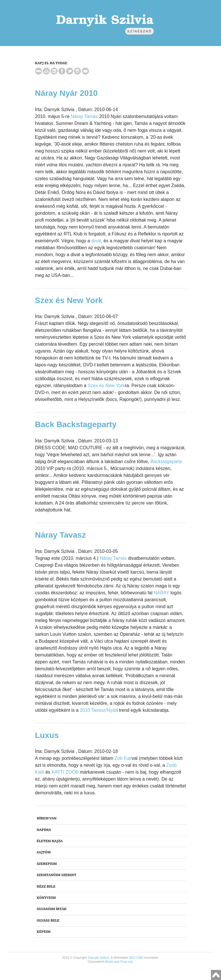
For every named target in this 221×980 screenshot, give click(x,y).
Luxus (47, 735)
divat (96, 241)
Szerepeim (47, 864)
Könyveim (46, 898)
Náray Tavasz (61, 535)
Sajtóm (44, 852)
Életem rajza (50, 841)
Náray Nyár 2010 (66, 93)
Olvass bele (48, 921)
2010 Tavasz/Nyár (98, 710)
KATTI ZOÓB (65, 772)
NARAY (161, 593)
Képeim (44, 932)
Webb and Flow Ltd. (119, 962)
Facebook (62, 71)
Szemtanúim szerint (57, 875)
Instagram (77, 71)
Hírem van (47, 818)
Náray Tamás (84, 116)
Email (85, 71)
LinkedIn (54, 71)
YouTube (46, 71)
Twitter (70, 71)
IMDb (39, 71)
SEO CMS (136, 958)
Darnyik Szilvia (99, 958)
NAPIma (44, 830)
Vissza (216, 975)
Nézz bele (46, 887)
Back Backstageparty (76, 424)
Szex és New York (69, 300)
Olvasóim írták (52, 909)
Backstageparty (166, 462)
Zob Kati (123, 758)
